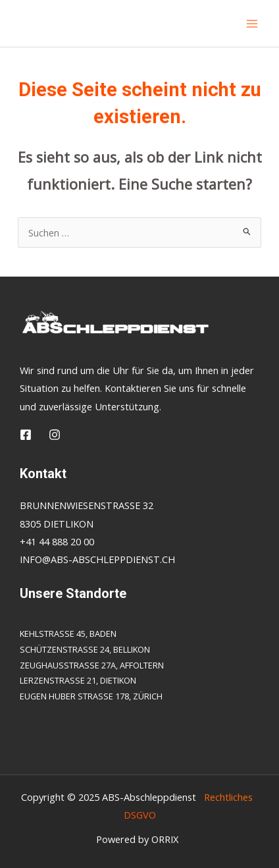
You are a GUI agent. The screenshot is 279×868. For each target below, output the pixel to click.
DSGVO (137, 815)
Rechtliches (228, 797)
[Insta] (55, 435)
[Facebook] (26, 435)
